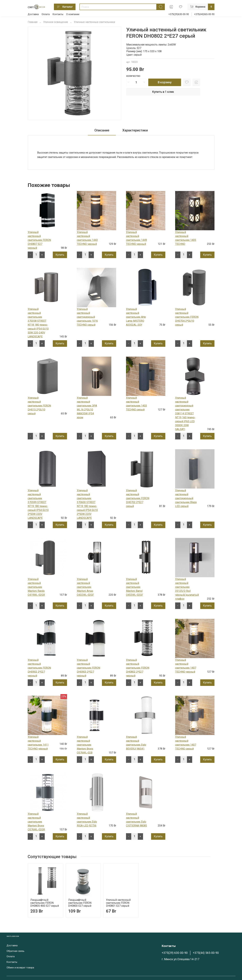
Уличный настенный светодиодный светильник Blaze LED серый (186, 498)
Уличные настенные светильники (94, 22)
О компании (73, 14)
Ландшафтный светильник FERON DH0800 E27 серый (80, 903)
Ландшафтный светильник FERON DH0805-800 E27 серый (45, 903)
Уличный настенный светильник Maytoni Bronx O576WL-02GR (36, 822)
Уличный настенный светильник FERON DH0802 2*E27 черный (138, 668)
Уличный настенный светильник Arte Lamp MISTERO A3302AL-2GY (136, 317)
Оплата (46, 14)
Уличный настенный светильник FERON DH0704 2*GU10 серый (187, 317)
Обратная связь (15, 951)
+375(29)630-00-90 (179, 14)
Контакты (58, 14)
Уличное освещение (56, 22)
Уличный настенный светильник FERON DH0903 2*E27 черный (88, 668)
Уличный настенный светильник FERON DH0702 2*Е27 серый (138, 498)
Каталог (65, 7)
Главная (33, 22)
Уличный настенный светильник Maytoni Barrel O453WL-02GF (135, 587)
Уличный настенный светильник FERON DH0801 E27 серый (118, 903)
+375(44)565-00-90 (204, 14)
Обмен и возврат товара (20, 968)
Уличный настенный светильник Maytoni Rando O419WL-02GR (36, 587)
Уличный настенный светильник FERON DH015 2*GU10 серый (39, 406)
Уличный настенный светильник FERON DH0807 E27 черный (39, 240)
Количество (133, 76)
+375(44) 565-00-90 (206, 953)
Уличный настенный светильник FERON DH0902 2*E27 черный (39, 668)
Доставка (33, 14)
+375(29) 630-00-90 (175, 953)
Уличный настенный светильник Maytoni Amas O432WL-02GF (85, 587)
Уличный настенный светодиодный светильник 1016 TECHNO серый (87, 317)
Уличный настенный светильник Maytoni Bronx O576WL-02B (85, 745)
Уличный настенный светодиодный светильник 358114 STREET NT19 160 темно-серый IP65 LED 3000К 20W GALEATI (185, 413)
